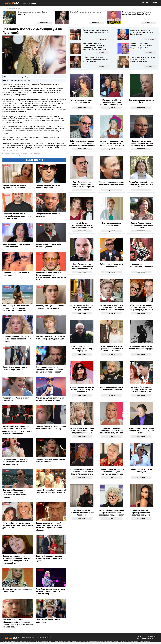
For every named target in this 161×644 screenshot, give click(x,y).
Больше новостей (34, 160)
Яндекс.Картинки (19, 155)
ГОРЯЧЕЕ (155, 3)
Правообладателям (8, 643)
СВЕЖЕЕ (145, 3)
